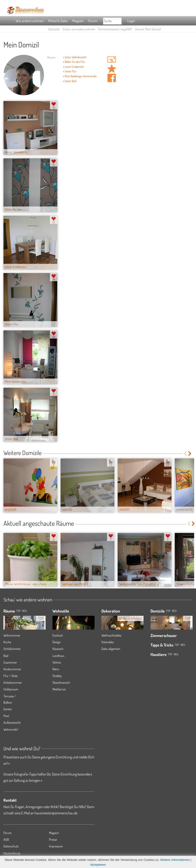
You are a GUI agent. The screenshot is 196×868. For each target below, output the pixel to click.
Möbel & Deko (58, 21)
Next (190, 454)
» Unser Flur (70, 71)
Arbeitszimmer (13, 682)
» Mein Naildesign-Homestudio (80, 76)
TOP (18, 611)
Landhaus (58, 656)
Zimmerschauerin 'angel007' (115, 29)
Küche (7, 642)
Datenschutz (11, 846)
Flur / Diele (11, 676)
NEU (24, 611)
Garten (8, 709)
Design (57, 642)
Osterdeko (108, 642)
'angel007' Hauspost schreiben (112, 59)
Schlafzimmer (12, 649)
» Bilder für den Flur (74, 62)
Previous (185, 454)
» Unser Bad (70, 81)
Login (131, 21)
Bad (6, 656)
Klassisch (58, 649)
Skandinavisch (61, 682)
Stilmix (57, 662)
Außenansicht (12, 722)
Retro (56, 669)
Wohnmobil (11, 729)
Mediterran (59, 689)
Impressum (56, 846)
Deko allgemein (111, 649)
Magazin (78, 21)
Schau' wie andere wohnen (79, 29)
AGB (6, 839)
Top (168, 611)
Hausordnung (12, 853)
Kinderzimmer (12, 669)
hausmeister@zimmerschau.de (56, 813)
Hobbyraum (11, 689)
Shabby (57, 676)
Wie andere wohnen (30, 21)
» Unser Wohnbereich (75, 57)
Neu (174, 611)
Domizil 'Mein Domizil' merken (112, 69)
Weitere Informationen (175, 860)
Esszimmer (10, 662)
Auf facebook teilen (112, 78)
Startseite (54, 29)
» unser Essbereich (73, 67)
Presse (53, 839)
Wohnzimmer (12, 635)
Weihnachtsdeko (112, 635)
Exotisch (58, 635)
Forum (93, 21)
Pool (6, 716)
